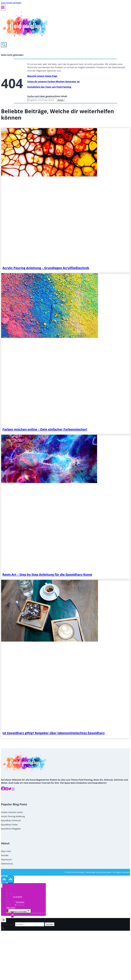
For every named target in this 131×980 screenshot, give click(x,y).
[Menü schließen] (2, 886)
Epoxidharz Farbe (9, 825)
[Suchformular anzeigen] (4, 45)
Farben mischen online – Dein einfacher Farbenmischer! (45, 429)
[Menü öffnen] (3, 8)
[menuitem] (7, 912)
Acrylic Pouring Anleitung (13, 816)
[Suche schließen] (4, 920)
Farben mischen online (12, 812)
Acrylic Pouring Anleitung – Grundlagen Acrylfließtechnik (46, 268)
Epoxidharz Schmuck (11, 820)
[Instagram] (13, 789)
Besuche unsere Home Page (42, 76)
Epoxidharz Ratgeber (11, 829)
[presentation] (49, 176)
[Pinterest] (7, 789)
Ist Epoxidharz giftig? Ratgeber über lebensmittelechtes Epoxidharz (53, 733)
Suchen (60, 100)
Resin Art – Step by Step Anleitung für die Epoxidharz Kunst (47, 574)
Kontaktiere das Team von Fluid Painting (49, 87)
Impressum (6, 859)
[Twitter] (10, 789)
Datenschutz (7, 864)
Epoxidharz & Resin (14, 897)
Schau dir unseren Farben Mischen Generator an (54, 82)
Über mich (6, 851)
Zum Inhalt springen (11, 3)
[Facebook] (3, 789)
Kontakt (5, 855)
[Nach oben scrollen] (4, 880)
